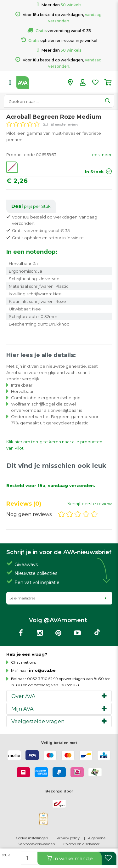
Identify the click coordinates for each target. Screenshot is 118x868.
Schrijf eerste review (61, 124)
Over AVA (23, 696)
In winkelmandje (70, 858)
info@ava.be (42, 670)
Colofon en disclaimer (81, 844)
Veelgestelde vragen (38, 721)
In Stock (94, 172)
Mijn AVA (22, 709)
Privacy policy (68, 838)
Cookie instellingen (32, 838)
